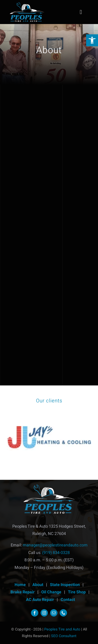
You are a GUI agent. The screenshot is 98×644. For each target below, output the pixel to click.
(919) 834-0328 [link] (56, 553)
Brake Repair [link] (23, 592)
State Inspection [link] (65, 585)
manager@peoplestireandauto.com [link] (55, 545)
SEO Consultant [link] (64, 636)
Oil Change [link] (51, 592)
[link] (92, 40)
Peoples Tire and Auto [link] (63, 629)
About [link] (38, 585)
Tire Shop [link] (77, 592)
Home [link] (20, 585)
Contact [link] (68, 600)
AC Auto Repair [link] (40, 600)
